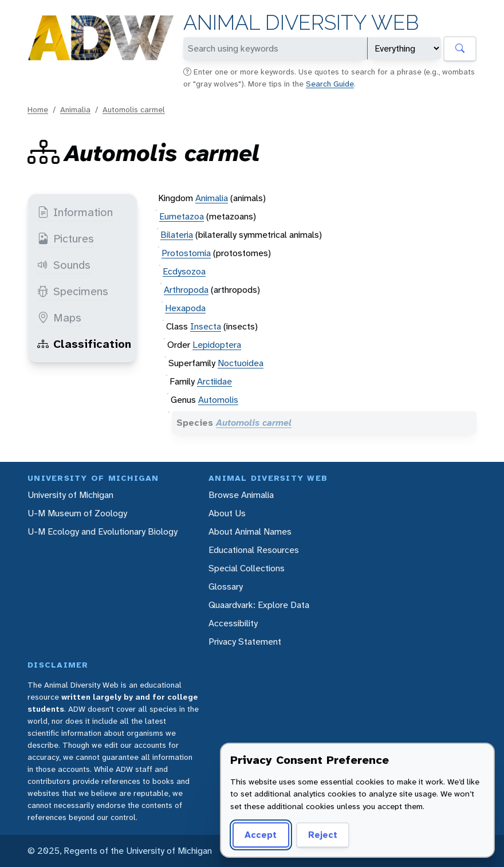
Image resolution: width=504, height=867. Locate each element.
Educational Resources (254, 550)
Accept (261, 835)
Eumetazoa (182, 216)
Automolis (218, 400)
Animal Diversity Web (301, 23)
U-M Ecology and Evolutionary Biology (103, 531)
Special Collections (247, 568)
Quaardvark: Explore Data (259, 605)
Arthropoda (186, 290)
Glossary (226, 586)
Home (38, 109)
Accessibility (233, 623)
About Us (227, 513)
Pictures (66, 238)
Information (75, 212)
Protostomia (186, 253)
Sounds (64, 265)
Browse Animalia (241, 495)
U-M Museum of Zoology (77, 513)
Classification (84, 344)
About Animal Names (250, 531)
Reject (323, 835)
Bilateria (177, 235)
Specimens (73, 291)
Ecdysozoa (184, 271)
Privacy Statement (245, 642)
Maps (59, 317)
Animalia (75, 109)
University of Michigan (70, 495)
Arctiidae (214, 381)
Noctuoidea (241, 363)
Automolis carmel (134, 109)
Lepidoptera (217, 345)
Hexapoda (185, 308)
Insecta (206, 326)
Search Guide (330, 84)
